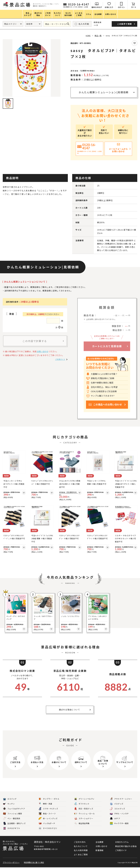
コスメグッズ (117, 809)
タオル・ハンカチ (119, 814)
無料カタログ (97, 7)
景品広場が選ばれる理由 (126, 846)
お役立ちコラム (122, 842)
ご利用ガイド (60, 359)
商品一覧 (98, 36)
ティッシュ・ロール (85, 814)
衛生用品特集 (82, 823)
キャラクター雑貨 (119, 823)
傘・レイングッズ (48, 819)
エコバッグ (10, 799)
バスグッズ (117, 804)
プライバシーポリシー (11, 863)
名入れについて (81, 846)
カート (134, 7)
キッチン (9, 804)
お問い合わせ (43, 351)
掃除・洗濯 (45, 804)
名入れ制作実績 (81, 850)
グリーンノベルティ (84, 799)
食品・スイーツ (47, 814)
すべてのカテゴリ (48, 828)
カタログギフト (12, 828)
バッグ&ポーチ (47, 823)
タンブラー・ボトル (49, 799)
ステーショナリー (84, 819)
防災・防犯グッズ (84, 809)
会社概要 (99, 842)
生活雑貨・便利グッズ (14, 823)
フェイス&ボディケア (14, 809)
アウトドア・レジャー (121, 799)
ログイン (121, 7)
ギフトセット (82, 804)
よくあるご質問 (81, 854)
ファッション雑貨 (12, 814)
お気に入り (109, 7)
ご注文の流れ (80, 842)
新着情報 (99, 850)
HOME (88, 36)
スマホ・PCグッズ (48, 809)
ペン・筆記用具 (12, 819)
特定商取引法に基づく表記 (34, 863)
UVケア (115, 819)
